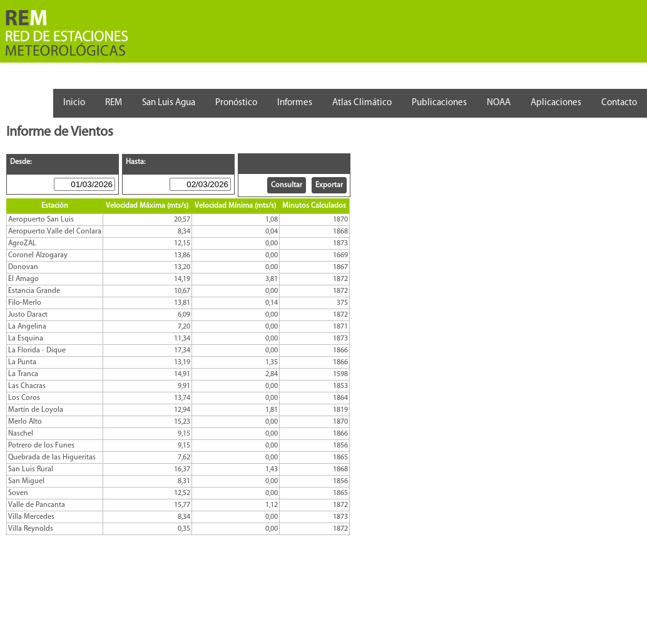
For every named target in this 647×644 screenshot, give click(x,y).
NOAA (499, 103)
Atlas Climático (362, 103)
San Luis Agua (169, 103)
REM (114, 103)
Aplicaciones (556, 103)
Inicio (74, 103)
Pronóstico (236, 103)
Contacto (619, 103)
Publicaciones (439, 103)
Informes (295, 103)
